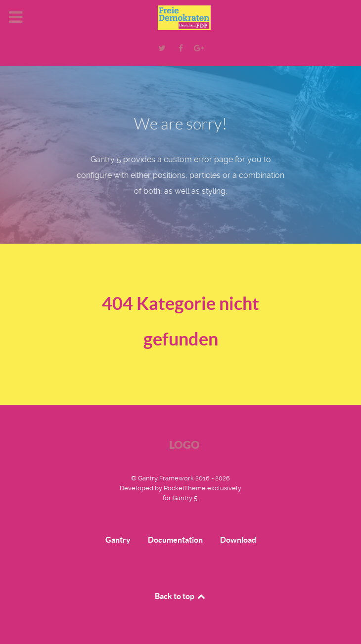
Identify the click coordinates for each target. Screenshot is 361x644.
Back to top (180, 596)
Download (238, 540)
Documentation (175, 540)
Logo (184, 445)
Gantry (118, 540)
